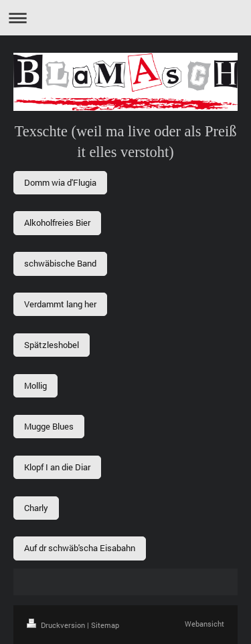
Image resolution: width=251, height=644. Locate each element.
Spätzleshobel (52, 345)
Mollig (35, 385)
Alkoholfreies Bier (57, 222)
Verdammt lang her (60, 304)
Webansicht (204, 624)
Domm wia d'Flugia (60, 182)
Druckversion (57, 625)
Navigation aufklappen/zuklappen (125, 18)
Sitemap (105, 625)
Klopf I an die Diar (57, 467)
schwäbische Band (60, 263)
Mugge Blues (49, 426)
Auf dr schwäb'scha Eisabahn (80, 548)
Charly (36, 508)
